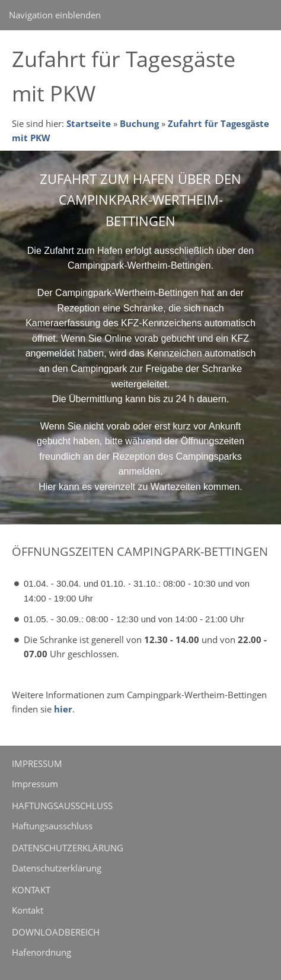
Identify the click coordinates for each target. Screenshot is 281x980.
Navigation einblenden (55, 15)
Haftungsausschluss (52, 826)
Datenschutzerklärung (57, 868)
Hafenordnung (41, 952)
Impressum (35, 784)
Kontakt (28, 910)
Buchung (139, 123)
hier (63, 709)
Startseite (89, 123)
